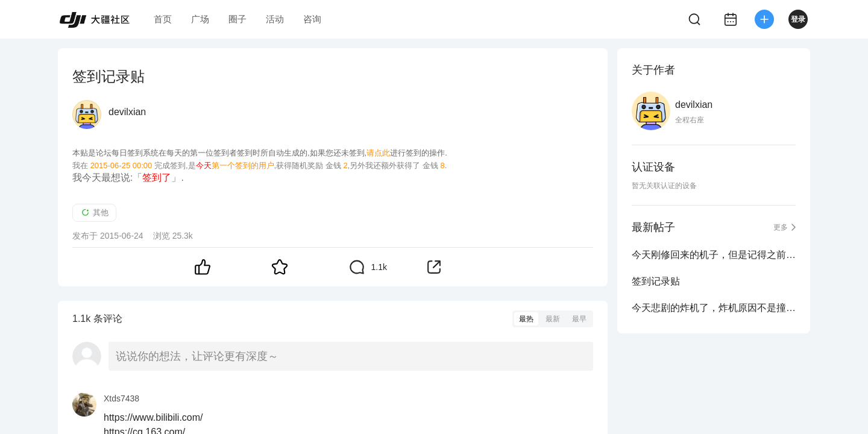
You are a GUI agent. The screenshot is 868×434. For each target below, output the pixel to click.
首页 (163, 19)
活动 (275, 19)
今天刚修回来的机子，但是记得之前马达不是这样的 (714, 255)
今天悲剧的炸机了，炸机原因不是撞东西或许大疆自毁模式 (714, 308)
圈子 (237, 19)
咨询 (312, 19)
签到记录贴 (656, 281)
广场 (200, 19)
